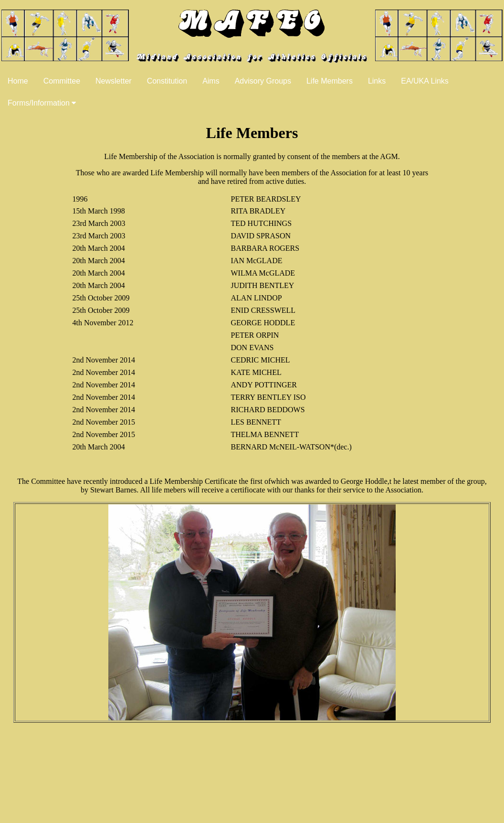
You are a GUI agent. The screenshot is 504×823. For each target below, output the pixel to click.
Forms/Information (42, 103)
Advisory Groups (263, 81)
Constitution (167, 81)
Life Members (330, 81)
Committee (62, 81)
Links (377, 81)
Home (18, 81)
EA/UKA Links (425, 81)
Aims (211, 81)
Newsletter (114, 81)
